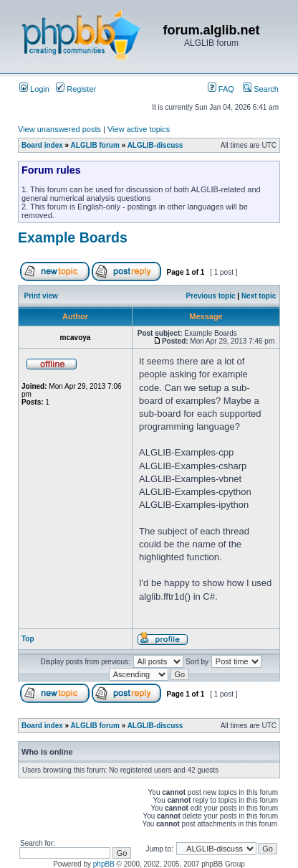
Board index (42, 145)
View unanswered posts (59, 129)
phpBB (104, 864)
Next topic (259, 296)
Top (28, 639)
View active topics (139, 129)
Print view (41, 296)
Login (34, 89)
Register (76, 89)
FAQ (221, 89)
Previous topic (211, 296)
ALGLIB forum (95, 145)
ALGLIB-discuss (155, 145)
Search (261, 89)
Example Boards (73, 237)
